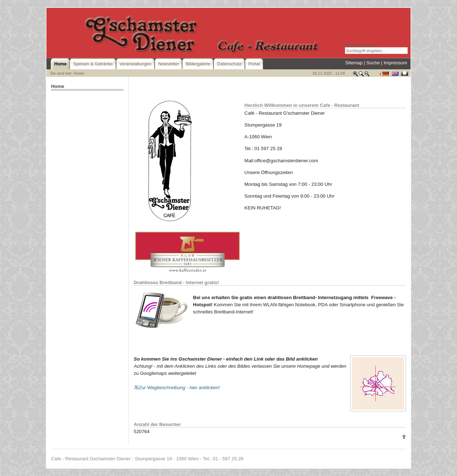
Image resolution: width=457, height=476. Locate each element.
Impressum (396, 63)
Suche (373, 63)
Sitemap (354, 63)
